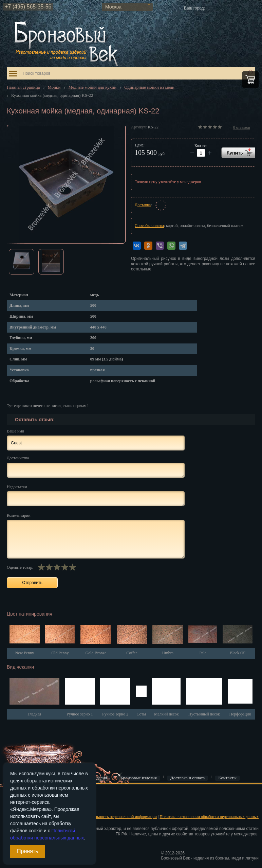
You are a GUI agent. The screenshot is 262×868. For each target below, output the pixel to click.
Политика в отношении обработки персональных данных (209, 817)
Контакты (227, 778)
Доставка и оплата (188, 778)
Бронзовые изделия (139, 778)
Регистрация (17, 805)
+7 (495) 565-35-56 (28, 7)
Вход (10, 795)
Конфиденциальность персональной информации (114, 817)
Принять (28, 851)
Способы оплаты (149, 226)
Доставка (143, 205)
